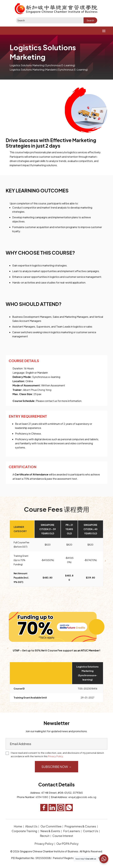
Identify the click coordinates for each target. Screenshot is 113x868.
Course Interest (63, 836)
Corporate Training (24, 831)
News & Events (50, 831)
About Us (31, 826)
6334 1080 (42, 797)
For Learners (72, 831)
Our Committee (51, 826)
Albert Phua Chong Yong (37, 390)
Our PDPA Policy (67, 844)
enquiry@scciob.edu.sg (82, 797)
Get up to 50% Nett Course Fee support (48, 650)
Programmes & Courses (80, 826)
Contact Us (91, 831)
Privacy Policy (55, 756)
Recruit (45, 836)
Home (18, 826)
